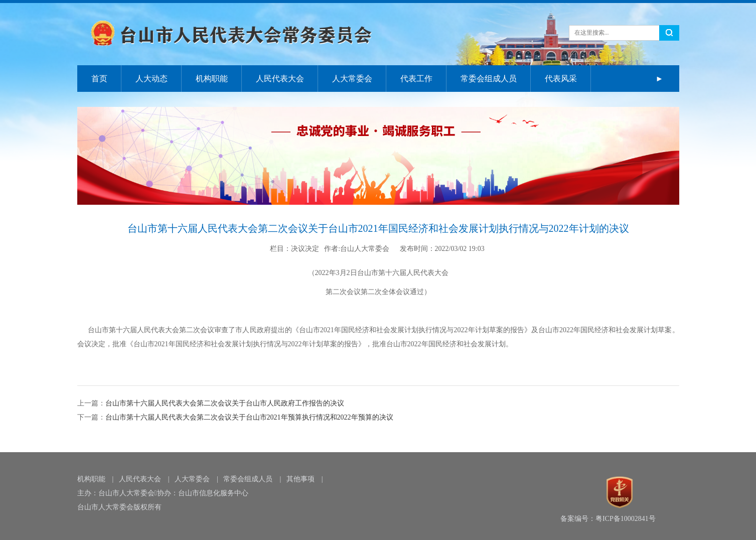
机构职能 (212, 79)
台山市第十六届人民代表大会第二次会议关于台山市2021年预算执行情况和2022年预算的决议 (249, 417)
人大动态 (152, 79)
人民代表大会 (280, 79)
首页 (99, 79)
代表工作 (416, 79)
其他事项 (300, 479)
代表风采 (561, 79)
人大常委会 (352, 79)
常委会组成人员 (489, 79)
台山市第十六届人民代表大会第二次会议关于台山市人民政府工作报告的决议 (225, 403)
